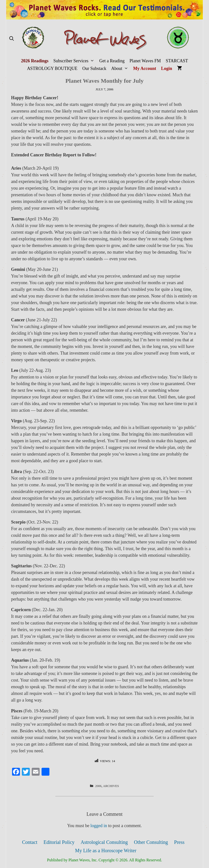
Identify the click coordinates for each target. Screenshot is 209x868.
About (121, 69)
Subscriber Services (75, 61)
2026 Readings (35, 61)
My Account (145, 68)
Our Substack (94, 68)
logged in (99, 826)
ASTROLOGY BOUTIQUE (52, 68)
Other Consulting (151, 842)
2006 (98, 786)
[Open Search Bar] (11, 39)
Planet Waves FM (145, 61)
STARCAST (177, 61)
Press (179, 842)
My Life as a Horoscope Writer (106, 851)
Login (167, 68)
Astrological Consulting (104, 842)
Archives (111, 786)
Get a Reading (112, 61)
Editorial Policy (59, 842)
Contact (30, 842)
